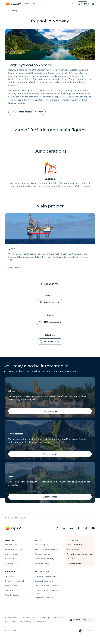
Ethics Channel (29, 620)
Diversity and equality (44, 559)
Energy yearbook (74, 563)
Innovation (11, 571)
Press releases (73, 549)
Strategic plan (11, 563)
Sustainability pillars (44, 581)
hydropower (45, 76)
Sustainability (42, 571)
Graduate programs (43, 554)
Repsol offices (11, 559)
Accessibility (44, 620)
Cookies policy (40, 624)
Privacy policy (25, 624)
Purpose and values (14, 549)
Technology (10, 576)
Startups (9, 590)
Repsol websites (12, 620)
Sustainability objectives (46, 576)
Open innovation (12, 595)
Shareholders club (74, 545)
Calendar (71, 559)
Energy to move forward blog (79, 554)
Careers (39, 540)
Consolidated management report (47, 592)
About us (10, 540)
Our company (11, 545)
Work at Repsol (41, 545)
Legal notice (10, 624)
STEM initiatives (42, 563)
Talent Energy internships (46, 549)
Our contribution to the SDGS (47, 586)
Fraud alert (57, 620)
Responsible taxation (44, 598)
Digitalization (11, 586)
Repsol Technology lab (15, 581)
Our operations (12, 554)
